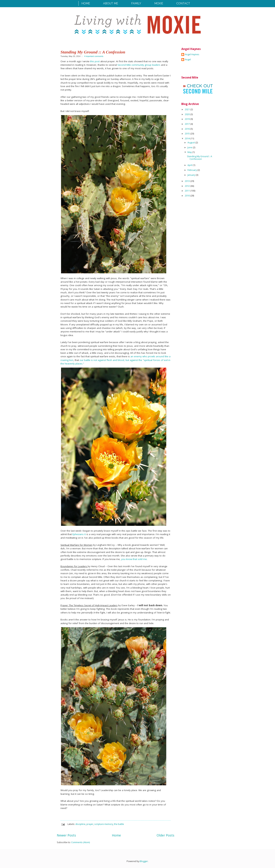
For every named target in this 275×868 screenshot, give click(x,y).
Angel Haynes (192, 54)
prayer (90, 824)
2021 (188, 109)
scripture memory (104, 824)
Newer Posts (66, 835)
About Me (111, 3)
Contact (183, 3)
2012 (188, 186)
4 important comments (94, 56)
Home (86, 3)
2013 (188, 181)
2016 (188, 129)
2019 (188, 119)
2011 (188, 191)
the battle (119, 824)
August (191, 142)
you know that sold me (134, 559)
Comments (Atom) (81, 842)
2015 (188, 134)
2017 (188, 124)
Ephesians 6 (79, 534)
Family (136, 3)
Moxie (159, 3)
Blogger (144, 861)
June (190, 147)
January (192, 175)
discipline (80, 824)
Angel (188, 60)
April (190, 165)
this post (95, 61)
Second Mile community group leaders (139, 65)
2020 (188, 114)
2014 (188, 138)
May (190, 152)
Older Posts (165, 835)
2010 (188, 196)
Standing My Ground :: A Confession (93, 52)
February (192, 170)
